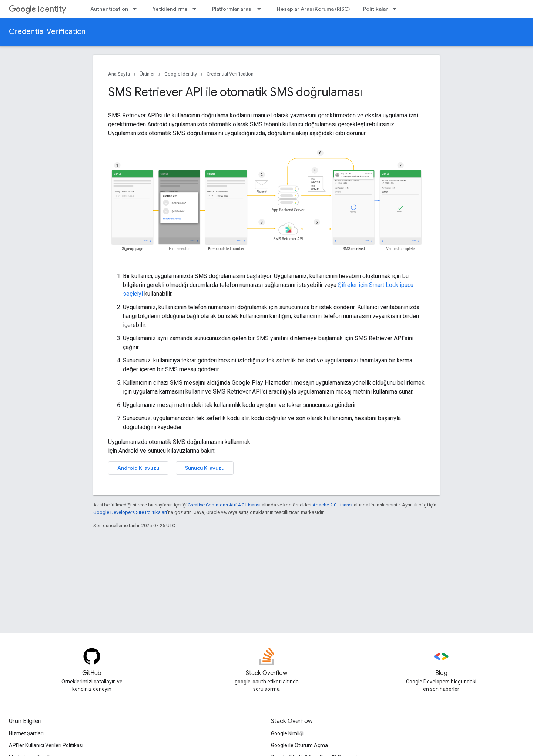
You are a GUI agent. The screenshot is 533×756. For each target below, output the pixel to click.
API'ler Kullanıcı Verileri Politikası (46, 745)
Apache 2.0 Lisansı (333, 505)
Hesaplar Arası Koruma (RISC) (313, 9)
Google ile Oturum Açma (299, 745)
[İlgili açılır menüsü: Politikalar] (397, 9)
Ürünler (147, 74)
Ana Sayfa (119, 74)
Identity (37, 9)
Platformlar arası (232, 9)
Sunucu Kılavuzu (205, 468)
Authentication (109, 9)
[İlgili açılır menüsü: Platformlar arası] (261, 9)
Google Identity (181, 74)
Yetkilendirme (170, 9)
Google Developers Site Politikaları (130, 512)
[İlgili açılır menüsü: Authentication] (137, 9)
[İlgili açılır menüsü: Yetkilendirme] (197, 9)
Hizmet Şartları (26, 733)
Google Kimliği (287, 733)
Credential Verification (47, 32)
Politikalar (376, 9)
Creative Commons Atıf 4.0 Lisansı (224, 505)
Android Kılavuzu (138, 468)
